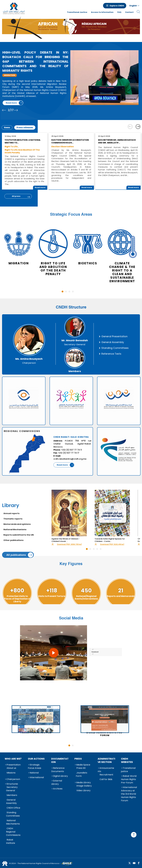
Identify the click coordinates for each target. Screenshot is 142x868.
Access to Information (102, 12)
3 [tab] (69, 292)
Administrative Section (106, 760)
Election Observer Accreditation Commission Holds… (70, 141)
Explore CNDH (117, 6)
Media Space (83, 765)
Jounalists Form (81, 774)
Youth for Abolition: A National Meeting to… (23, 141)
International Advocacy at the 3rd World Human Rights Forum (129, 794)
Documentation (60, 760)
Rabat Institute (11, 841)
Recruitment (106, 775)
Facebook (95, 652)
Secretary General (12, 789)
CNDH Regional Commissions (13, 832)
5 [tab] (101, 549)
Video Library (83, 790)
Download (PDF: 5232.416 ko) (112, 544)
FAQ (119, 12)
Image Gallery (84, 786)
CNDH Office (13, 808)
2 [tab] (66, 292)
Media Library (84, 782)
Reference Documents (58, 770)
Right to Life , (12, 147)
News (7, 127)
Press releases (25, 127)
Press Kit (81, 768)
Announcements (106, 770)
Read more (11, 103)
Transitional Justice (77, 12)
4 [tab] (73, 292)
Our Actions (36, 759)
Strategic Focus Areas (35, 766)
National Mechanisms (13, 822)
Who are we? (13, 759)
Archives (58, 789)
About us (11, 768)
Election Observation (63, 147)
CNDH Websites (127, 760)
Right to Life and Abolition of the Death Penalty (22, 151)
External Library (57, 782)
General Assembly (11, 801)
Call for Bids (106, 779)
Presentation (14, 765)
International (37, 777)
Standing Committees (13, 814)
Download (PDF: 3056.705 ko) (69, 544)
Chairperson (13, 779)
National (34, 773)
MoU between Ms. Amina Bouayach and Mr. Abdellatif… (117, 141)
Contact (129, 12)
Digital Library (60, 776)
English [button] (133, 6)
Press (78, 759)
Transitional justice (128, 770)
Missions (11, 773)
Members (12, 795)
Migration (10, 75)
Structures (12, 784)
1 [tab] (63, 292)
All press (16, 196)
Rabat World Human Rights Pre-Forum (129, 779)
